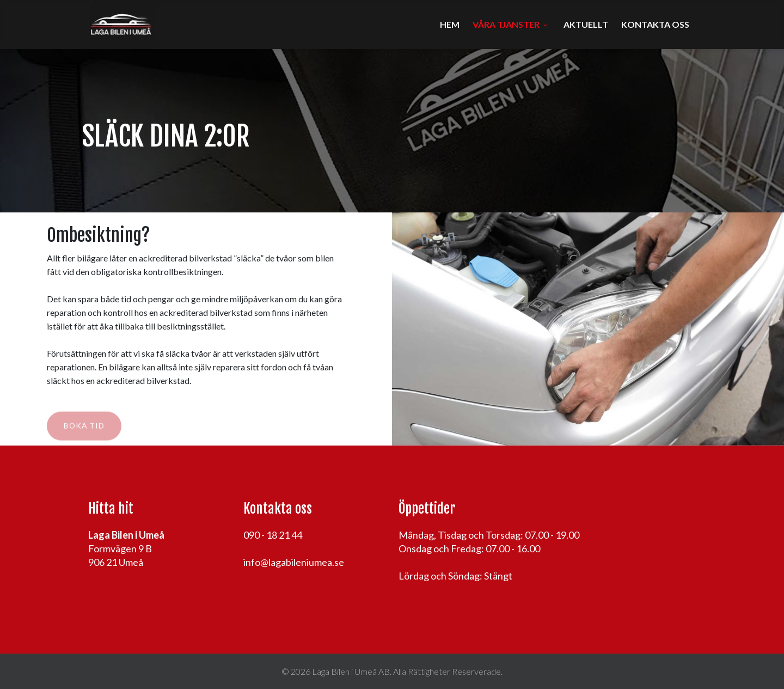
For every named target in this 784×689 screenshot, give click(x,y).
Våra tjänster (506, 24)
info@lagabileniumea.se (294, 562)
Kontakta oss (655, 24)
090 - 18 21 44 (273, 535)
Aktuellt (586, 24)
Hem (450, 24)
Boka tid (84, 428)
